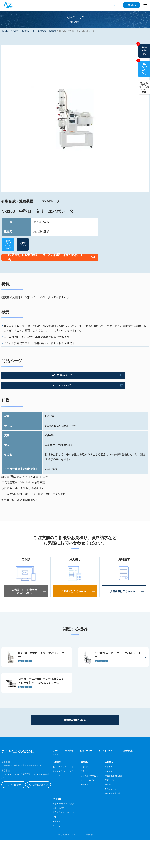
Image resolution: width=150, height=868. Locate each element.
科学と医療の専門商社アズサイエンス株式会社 (76, 863)
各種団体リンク (123, 817)
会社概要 (120, 800)
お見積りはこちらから (75, 604)
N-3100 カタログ (29, 398)
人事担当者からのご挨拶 (73, 832)
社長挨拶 (120, 795)
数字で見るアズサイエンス (74, 841)
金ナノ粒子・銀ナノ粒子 (73, 800)
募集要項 (65, 850)
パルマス (65, 804)
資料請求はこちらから (124, 604)
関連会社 (120, 813)
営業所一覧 (121, 808)
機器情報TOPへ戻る (75, 748)
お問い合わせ (132, 5)
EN (119, 5)
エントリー (66, 854)
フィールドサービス (100, 804)
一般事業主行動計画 (126, 804)
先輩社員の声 (67, 836)
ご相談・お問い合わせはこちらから (26, 604)
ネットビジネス (98, 808)
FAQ (63, 845)
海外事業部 (96, 813)
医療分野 (95, 800)
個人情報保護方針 (45, 810)
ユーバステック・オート (73, 795)
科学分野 (95, 795)
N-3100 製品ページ (29, 388)
